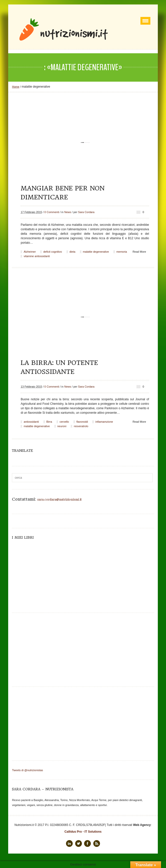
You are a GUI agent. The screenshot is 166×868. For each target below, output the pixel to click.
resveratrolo (81, 426)
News (68, 212)
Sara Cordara (86, 212)
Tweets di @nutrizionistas (27, 770)
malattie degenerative (96, 252)
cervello (64, 422)
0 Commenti (52, 212)
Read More (139, 252)
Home (16, 87)
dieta (72, 252)
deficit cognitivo (52, 252)
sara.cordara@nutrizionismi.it (59, 500)
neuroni (62, 426)
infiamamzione (104, 422)
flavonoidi (82, 422)
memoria (122, 252)
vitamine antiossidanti (37, 256)
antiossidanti (31, 422)
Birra (49, 422)
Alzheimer (30, 252)
